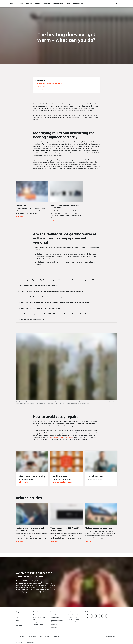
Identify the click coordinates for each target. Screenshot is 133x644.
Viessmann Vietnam (21, 555)
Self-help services (58, 4)
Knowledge (33, 555)
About (22, 4)
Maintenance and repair (45, 555)
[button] (114, 555)
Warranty (37, 4)
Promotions (46, 4)
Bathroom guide (78, 4)
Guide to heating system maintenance (61, 437)
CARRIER (32, 642)
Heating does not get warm (62, 555)
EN (116, 4)
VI (114, 4)
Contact (68, 4)
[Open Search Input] (111, 4)
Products (29, 4)
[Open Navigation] (11, 4)
